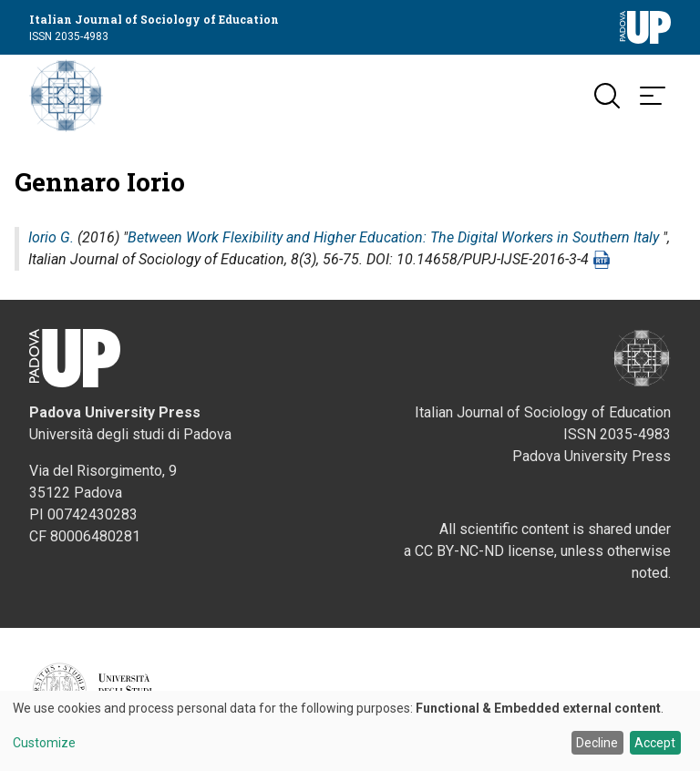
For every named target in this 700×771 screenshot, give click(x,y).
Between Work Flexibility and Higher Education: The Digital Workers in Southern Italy (393, 237)
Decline (597, 743)
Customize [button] (44, 743)
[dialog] (350, 731)
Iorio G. (51, 237)
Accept (655, 743)
